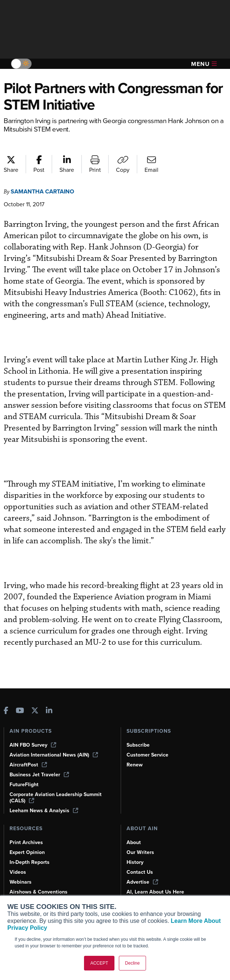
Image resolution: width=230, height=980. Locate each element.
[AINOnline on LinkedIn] (49, 711)
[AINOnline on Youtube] (20, 711)
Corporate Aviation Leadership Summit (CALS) (56, 798)
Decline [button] (132, 963)
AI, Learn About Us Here (155, 892)
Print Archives (26, 842)
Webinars (21, 882)
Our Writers (140, 852)
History (135, 862)
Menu (204, 64)
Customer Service (147, 755)
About (134, 842)
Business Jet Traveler (39, 775)
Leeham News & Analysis (44, 811)
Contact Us (140, 872)
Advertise (142, 882)
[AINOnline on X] (35, 711)
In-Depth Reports (30, 862)
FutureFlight (24, 785)
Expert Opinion (27, 852)
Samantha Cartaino (42, 191)
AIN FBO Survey (33, 745)
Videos (18, 872)
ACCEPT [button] (99, 963)
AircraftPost (28, 765)
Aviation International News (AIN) (54, 755)
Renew (135, 765)
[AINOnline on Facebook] (6, 711)
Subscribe (138, 745)
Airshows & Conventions (39, 892)
